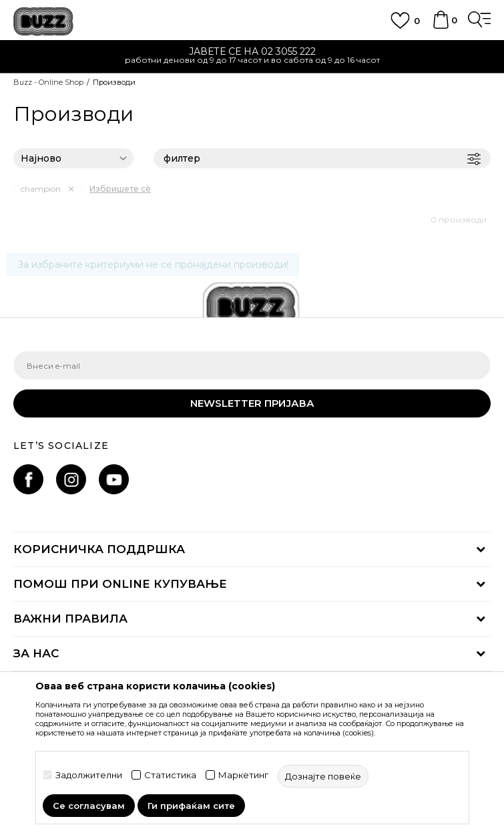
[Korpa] (441, 26)
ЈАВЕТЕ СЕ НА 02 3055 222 (252, 51)
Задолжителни (89, 775)
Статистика (170, 775)
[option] (252, 57)
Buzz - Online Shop (48, 82)
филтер (322, 159)
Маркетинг (243, 775)
